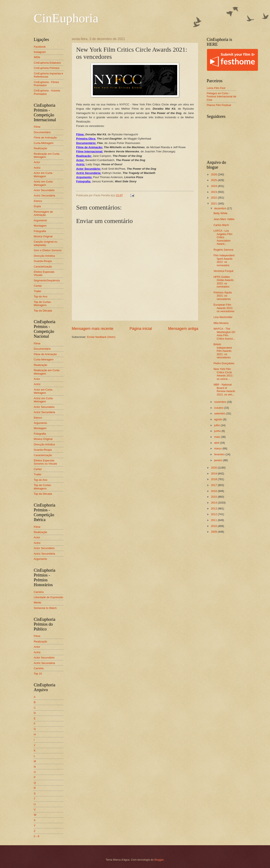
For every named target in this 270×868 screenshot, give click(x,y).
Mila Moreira (221, 323)
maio (217, 437)
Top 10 (38, 674)
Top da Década (43, 311)
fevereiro (220, 454)
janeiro (219, 460)
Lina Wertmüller (223, 317)
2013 (214, 509)
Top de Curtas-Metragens (43, 304)
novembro (221, 402)
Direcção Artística (44, 256)
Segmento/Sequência (47, 280)
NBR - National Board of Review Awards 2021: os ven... (224, 389)
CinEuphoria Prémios (47, 68)
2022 (214, 198)
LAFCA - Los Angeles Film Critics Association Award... (223, 237)
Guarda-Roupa (43, 261)
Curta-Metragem (44, 143)
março (218, 448)
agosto (219, 419)
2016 (214, 491)
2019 (214, 474)
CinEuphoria (66, 18)
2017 (214, 485)
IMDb (37, 57)
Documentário (42, 132)
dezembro (221, 208)
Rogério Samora (223, 250)
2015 (214, 497)
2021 (214, 204)
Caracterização (43, 267)
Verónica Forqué (223, 271)
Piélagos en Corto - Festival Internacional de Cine (221, 97)
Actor (37, 162)
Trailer (38, 291)
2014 (214, 503)
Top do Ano (40, 296)
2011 (214, 520)
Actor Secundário (44, 190)
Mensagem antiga (183, 329)
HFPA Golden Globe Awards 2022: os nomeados (223, 282)
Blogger (159, 860)
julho (217, 425)
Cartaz (38, 286)
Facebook (40, 47)
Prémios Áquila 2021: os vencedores (223, 296)
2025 (214, 180)
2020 (214, 468)
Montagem (40, 226)
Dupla (37, 206)
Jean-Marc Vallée (224, 219)
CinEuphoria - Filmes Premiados (46, 84)
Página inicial (141, 329)
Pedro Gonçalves (224, 363)
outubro (219, 408)
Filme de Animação (45, 138)
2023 (214, 192)
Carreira (39, 592)
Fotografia (40, 231)
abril (217, 443)
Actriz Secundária (44, 196)
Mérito (38, 603)
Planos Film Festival (219, 105)
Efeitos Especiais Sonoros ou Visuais (45, 462)
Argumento (40, 220)
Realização (40, 148)
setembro (220, 413)
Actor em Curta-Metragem (43, 175)
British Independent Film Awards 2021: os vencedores (223, 351)
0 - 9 (36, 836)
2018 (214, 479)
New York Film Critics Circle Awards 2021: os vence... (223, 374)
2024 (214, 186)
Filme (37, 127)
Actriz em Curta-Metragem (44, 183)
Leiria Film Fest (216, 88)
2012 (214, 514)
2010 (214, 526)
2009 (214, 532)
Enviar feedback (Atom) (101, 337)
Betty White (220, 213)
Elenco (38, 201)
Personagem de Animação (43, 213)
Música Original (43, 236)
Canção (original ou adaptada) (46, 243)
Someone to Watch (45, 608)
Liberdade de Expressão (49, 597)
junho (218, 431)
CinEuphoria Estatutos (47, 63)
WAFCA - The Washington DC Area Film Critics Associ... (225, 334)
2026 (214, 174)
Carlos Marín (221, 225)
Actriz (37, 168)
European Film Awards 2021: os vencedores (224, 308)
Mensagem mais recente (92, 329)
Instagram (40, 52)
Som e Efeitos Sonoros (48, 250)
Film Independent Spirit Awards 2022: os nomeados (224, 260)
